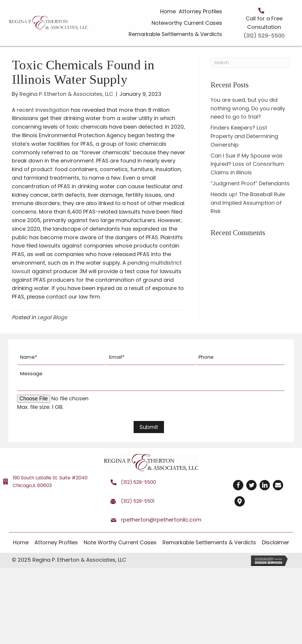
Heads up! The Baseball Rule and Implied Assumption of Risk (248, 203)
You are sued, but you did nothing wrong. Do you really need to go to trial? (248, 108)
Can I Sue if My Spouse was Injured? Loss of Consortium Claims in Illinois (247, 164)
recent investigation (43, 110)
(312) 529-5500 (264, 36)
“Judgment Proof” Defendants (250, 183)
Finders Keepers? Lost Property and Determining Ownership (244, 136)
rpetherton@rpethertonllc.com (161, 518)
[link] (168, 12)
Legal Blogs (52, 317)
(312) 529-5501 (138, 500)
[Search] (250, 63)
